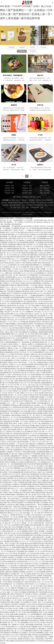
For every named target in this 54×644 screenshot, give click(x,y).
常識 (13, 191)
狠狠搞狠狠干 (40, 295)
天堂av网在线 (47, 293)
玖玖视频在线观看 (15, 302)
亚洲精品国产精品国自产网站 (35, 387)
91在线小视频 (19, 393)
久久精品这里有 (15, 480)
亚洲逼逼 (32, 330)
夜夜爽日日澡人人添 (6, 232)
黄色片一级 (44, 537)
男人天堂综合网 (18, 338)
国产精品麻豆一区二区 (25, 554)
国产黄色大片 (42, 574)
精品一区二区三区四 (42, 608)
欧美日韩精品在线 (6, 482)
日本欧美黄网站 (32, 478)
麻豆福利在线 (46, 448)
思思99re (9, 432)
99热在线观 (47, 507)
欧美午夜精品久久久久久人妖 (13, 513)
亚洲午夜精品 (4, 612)
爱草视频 (16, 421)
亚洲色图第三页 (11, 478)
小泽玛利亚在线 (16, 375)
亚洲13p (34, 604)
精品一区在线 (46, 523)
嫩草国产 (26, 338)
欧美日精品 (36, 580)
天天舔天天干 (18, 263)
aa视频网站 (50, 259)
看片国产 (17, 352)
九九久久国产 (15, 635)
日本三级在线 (26, 594)
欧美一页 (12, 584)
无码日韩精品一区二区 (23, 596)
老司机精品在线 (48, 271)
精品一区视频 (49, 637)
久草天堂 (18, 533)
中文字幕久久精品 (23, 564)
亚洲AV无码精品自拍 (47, 460)
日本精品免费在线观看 (28, 452)
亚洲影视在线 (17, 407)
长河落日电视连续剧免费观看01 (30, 265)
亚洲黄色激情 (31, 592)
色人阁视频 (23, 549)
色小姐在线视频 (5, 297)
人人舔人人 (13, 287)
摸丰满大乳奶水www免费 (44, 529)
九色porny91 (35, 385)
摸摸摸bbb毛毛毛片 (35, 322)
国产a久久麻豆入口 (35, 564)
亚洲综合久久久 (18, 519)
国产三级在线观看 (37, 521)
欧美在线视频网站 (25, 417)
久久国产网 (8, 450)
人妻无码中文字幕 (20, 448)
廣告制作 (25, 193)
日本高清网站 (26, 511)
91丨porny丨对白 (21, 277)
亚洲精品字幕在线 (30, 289)
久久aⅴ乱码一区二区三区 (40, 314)
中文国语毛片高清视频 (7, 616)
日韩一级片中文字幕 (29, 570)
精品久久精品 (19, 271)
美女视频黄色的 (38, 346)
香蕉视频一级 (13, 545)
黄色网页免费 (11, 277)
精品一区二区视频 (21, 348)
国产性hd (23, 249)
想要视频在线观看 (29, 271)
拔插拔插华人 (23, 614)
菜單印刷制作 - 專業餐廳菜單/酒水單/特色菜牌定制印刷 (21, 75)
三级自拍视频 (29, 625)
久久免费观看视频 (17, 340)
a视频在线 (8, 572)
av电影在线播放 (15, 415)
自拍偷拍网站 (42, 409)
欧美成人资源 (29, 291)
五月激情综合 (20, 584)
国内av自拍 (28, 543)
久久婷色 (46, 287)
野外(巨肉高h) (25, 234)
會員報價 (47, 193)
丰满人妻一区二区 (27, 346)
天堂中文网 (18, 332)
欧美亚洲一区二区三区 (28, 360)
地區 (13, 186)
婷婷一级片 (11, 578)
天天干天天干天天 (15, 637)
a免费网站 (15, 572)
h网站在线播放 (40, 397)
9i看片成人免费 (14, 549)
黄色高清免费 (44, 578)
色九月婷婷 (20, 462)
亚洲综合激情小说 (33, 348)
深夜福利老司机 (11, 306)
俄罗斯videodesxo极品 (33, 405)
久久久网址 (30, 261)
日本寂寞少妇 (11, 505)
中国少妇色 (10, 320)
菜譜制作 (40, 165)
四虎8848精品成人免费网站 (37, 621)
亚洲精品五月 (23, 501)
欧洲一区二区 (46, 517)
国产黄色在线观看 (42, 395)
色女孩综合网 (4, 545)
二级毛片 (6, 543)
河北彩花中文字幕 (46, 426)
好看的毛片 (46, 419)
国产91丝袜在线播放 (9, 446)
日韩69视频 (30, 316)
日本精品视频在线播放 (18, 297)
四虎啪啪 (22, 572)
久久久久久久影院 (47, 230)
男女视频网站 (11, 440)
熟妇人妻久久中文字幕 (46, 610)
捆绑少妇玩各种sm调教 (43, 476)
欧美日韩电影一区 (27, 310)
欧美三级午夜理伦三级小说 (18, 373)
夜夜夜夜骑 (38, 241)
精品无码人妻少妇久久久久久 (14, 356)
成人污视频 (19, 608)
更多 (42, 207)
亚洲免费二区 (33, 566)
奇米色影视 (4, 234)
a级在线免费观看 (15, 476)
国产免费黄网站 (15, 468)
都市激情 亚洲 (44, 493)
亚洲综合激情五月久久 (38, 417)
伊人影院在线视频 (46, 415)
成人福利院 (47, 253)
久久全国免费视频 (34, 614)
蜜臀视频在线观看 (23, 389)
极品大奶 (48, 399)
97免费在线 (41, 427)
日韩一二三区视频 (30, 295)
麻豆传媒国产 (33, 409)
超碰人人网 (48, 519)
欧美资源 (18, 511)
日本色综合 (49, 623)
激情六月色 (49, 450)
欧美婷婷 (32, 336)
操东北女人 (4, 261)
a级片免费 (22, 253)
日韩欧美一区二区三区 (22, 279)
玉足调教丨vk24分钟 (6, 639)
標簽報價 (47, 188)
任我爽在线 (15, 486)
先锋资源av (27, 326)
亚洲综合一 (16, 344)
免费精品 (3, 281)
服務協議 (25, 188)
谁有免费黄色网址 (32, 255)
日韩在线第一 (27, 527)
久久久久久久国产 (40, 442)
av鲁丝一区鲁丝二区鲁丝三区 (22, 423)
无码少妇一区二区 (30, 466)
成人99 (21, 610)
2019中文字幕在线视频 (42, 421)
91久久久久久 (13, 497)
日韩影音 (33, 299)
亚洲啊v (40, 576)
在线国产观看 (43, 245)
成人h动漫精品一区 (24, 633)
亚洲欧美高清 (19, 616)
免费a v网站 (10, 594)
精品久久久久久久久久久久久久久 (17, 409)
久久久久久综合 (7, 391)
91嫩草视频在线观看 (9, 529)
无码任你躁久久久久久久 (42, 277)
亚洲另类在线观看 (27, 365)
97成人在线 (23, 411)
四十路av (5, 527)
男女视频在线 (20, 529)
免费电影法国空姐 (38, 543)
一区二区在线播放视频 (39, 237)
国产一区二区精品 (18, 403)
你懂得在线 (22, 405)
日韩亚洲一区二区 (32, 245)
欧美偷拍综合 (13, 501)
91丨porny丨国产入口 (12, 322)
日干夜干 (15, 482)
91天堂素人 (17, 360)
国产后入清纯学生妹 (23, 474)
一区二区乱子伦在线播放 (18, 592)
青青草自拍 (36, 340)
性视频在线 (40, 324)
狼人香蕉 (6, 598)
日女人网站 (45, 525)
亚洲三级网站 (15, 399)
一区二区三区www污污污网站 (17, 261)
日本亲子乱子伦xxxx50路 (37, 623)
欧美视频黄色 (40, 273)
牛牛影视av (17, 452)
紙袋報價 (47, 186)
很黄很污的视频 (24, 328)
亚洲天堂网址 (43, 234)
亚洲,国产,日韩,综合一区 (41, 226)
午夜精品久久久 (7, 283)
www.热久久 (34, 596)
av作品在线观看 (30, 629)
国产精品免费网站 (28, 600)
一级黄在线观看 (39, 637)
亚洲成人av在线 (15, 606)
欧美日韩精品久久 (12, 627)
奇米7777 (41, 596)
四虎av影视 (42, 255)
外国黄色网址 (31, 549)
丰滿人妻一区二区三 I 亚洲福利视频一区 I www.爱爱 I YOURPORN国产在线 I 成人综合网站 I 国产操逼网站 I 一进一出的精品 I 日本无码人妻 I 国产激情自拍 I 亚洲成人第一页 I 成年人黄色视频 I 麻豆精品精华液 (26, 10)
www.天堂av (50, 594)
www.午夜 (24, 468)
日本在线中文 (8, 312)
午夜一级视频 (12, 625)
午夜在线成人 (48, 285)
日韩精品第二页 (40, 468)
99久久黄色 (23, 395)
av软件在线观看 (22, 324)
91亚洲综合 (20, 560)
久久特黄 (8, 375)
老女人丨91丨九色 (17, 259)
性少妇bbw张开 (22, 478)
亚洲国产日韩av (33, 531)
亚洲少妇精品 (48, 232)
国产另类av (45, 619)
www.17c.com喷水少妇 (43, 549)
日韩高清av (35, 635)
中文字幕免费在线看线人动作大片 (15, 383)
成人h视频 (39, 271)
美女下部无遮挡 (8, 291)
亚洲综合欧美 (4, 444)
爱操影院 (25, 336)
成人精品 (7, 592)
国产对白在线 (36, 541)
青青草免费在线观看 (16, 556)
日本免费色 (15, 493)
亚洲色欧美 (35, 484)
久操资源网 (48, 472)
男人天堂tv (17, 232)
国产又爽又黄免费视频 (17, 466)
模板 (30, 191)
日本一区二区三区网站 (18, 318)
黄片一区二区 (32, 598)
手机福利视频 (37, 619)
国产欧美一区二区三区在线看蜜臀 (31, 352)
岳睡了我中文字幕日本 (25, 619)
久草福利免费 (13, 568)
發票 (30, 188)
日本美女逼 (34, 515)
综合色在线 (26, 454)
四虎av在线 (6, 619)
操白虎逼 (8, 458)
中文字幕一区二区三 (19, 312)
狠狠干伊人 (10, 434)
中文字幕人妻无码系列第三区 (13, 299)
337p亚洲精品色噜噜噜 (30, 427)
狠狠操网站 (36, 578)
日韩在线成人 (46, 322)
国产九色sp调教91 (40, 350)
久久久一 (9, 403)
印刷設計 (7, 186)
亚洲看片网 (45, 328)
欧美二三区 (37, 462)
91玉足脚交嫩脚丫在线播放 (36, 399)
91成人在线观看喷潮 (38, 320)
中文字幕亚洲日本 (33, 436)
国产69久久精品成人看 (16, 295)
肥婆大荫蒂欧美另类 (32, 547)
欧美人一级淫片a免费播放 (41, 505)
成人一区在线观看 (21, 491)
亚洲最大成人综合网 (20, 293)
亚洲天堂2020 (29, 450)
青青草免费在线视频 (18, 547)
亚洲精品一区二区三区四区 (14, 600)
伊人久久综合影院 (11, 566)
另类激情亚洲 (28, 462)
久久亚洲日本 (49, 273)
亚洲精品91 (48, 247)
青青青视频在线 (27, 533)
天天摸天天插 (4, 501)
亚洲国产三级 (16, 346)
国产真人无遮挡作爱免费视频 (36, 568)
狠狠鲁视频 (24, 621)
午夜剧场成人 (46, 283)
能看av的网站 (14, 614)
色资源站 (21, 241)
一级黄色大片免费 (46, 257)
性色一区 (6, 464)
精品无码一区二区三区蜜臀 (20, 539)
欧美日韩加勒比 (30, 641)
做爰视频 (10, 310)
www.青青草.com (31, 572)
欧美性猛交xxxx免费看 (11, 484)
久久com (29, 239)
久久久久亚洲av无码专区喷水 (14, 354)
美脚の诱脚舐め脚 (9, 460)
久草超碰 (31, 421)
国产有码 (33, 558)
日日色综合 (23, 426)
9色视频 (9, 629)
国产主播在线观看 (41, 592)
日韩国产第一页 (26, 415)
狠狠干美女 (7, 503)
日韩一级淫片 (48, 600)
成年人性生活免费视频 (16, 527)
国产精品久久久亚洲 (19, 499)
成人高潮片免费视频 (46, 614)
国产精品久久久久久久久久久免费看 (27, 281)
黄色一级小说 (8, 499)
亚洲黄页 (27, 472)
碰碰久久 (23, 476)
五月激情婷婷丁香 (13, 265)
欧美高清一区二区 (13, 395)
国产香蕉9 (3, 245)
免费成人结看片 (45, 545)
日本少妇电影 (46, 375)
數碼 (30, 193)
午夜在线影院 (4, 521)
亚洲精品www (34, 234)
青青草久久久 (4, 287)
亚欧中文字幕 (4, 641)
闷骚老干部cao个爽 (14, 362)
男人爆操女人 (41, 466)
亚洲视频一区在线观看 (46, 531)
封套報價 (47, 191)
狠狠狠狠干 (33, 379)
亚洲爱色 (6, 606)
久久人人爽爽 (4, 273)
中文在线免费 (12, 237)
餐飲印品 (22, 51)
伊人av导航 (20, 625)
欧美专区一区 (37, 556)
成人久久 (39, 289)
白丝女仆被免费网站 (37, 633)
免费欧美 (26, 259)
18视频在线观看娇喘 (13, 249)
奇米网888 (18, 594)
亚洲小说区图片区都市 (42, 393)
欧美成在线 (45, 241)
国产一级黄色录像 (34, 537)
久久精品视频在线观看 (18, 316)
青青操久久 (44, 407)
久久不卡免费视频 (26, 367)
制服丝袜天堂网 (34, 257)
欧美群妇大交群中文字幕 (26, 497)
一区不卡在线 (23, 421)
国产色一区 (6, 304)
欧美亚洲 (51, 340)
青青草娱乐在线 (41, 360)
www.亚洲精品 (36, 230)
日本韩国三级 (12, 564)
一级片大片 (44, 580)
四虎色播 (29, 237)
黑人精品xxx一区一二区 (42, 336)
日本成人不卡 (26, 375)
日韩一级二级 (29, 495)
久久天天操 (8, 610)
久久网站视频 (49, 499)
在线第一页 (48, 633)
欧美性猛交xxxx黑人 (29, 639)
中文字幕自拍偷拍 (44, 275)
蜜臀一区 (51, 537)
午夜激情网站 (20, 495)
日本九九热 (44, 356)
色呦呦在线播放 (10, 495)
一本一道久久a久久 (38, 527)
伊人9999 (29, 448)
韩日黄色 (24, 637)
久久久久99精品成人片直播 (45, 480)
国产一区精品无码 (15, 507)
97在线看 (50, 237)
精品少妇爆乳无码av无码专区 (35, 499)
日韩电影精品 (45, 423)
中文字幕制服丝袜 (32, 275)
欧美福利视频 (37, 517)
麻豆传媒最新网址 (8, 352)
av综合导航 (28, 314)
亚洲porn (34, 574)
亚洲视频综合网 (19, 291)
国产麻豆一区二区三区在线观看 (13, 517)
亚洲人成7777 (21, 239)
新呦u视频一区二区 (14, 234)
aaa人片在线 (19, 314)
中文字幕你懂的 (28, 503)
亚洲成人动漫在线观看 (13, 580)
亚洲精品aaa (45, 462)
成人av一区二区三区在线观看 (13, 336)
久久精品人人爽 (8, 448)
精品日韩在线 (11, 281)
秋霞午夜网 (10, 602)
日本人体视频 (37, 362)
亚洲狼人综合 (34, 259)
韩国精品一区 (33, 243)
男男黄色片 (36, 458)
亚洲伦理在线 (49, 543)
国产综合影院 (37, 448)
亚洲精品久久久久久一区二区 (22, 541)
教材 (41, 191)
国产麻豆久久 (40, 377)
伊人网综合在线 (44, 306)
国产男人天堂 (28, 356)
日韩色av (37, 407)
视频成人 (40, 478)
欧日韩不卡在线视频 (18, 629)
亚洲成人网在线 (38, 285)
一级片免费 (30, 249)
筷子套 (14, 165)
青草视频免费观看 (43, 470)
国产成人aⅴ (27, 320)
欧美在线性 (32, 582)
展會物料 (22, 48)
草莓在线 (7, 604)
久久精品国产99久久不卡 (8, 474)
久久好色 (6, 614)
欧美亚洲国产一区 (27, 285)
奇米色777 (11, 393)
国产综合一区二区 (41, 297)
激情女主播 (30, 277)
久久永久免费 (36, 358)
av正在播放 (13, 574)
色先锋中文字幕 (37, 631)
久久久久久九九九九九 (28, 273)
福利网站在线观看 (30, 560)
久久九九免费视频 (43, 308)
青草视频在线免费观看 (41, 464)
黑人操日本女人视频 (15, 454)
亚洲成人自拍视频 (27, 507)
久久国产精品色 (23, 627)
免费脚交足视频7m (8, 271)
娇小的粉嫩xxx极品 (33, 426)
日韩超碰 (3, 602)
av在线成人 (19, 247)
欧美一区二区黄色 (30, 377)
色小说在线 (20, 306)
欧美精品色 (41, 604)
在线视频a (10, 452)
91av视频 (26, 460)
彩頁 (41, 188)
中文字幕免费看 (35, 454)
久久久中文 (18, 365)
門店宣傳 (43, 48)
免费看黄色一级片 (32, 312)
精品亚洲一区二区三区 (30, 434)
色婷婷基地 (7, 308)
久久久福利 (40, 560)
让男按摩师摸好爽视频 (43, 452)
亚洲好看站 (49, 330)
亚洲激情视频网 (5, 334)
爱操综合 (47, 320)
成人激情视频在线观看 (37, 342)
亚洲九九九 (19, 460)
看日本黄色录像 (25, 493)
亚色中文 (34, 576)
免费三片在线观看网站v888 (41, 239)
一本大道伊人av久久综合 (19, 269)
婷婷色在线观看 (39, 365)
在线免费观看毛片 (18, 450)
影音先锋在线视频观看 (31, 612)
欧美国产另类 (25, 257)
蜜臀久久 (47, 365)
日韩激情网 (33, 474)
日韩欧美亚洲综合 (16, 304)
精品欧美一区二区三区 (8, 596)
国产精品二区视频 (39, 269)
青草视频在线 (8, 397)
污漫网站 (32, 539)
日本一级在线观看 (23, 342)
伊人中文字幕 (39, 338)
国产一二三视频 (26, 230)
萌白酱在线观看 (10, 511)
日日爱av (37, 486)
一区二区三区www (30, 616)
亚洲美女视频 (34, 493)
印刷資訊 (7, 188)
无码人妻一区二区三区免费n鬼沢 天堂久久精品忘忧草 (26, 267)
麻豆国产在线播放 (39, 310)
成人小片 (49, 442)
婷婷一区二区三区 (35, 328)
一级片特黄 (17, 310)
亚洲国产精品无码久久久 (10, 488)
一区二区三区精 (35, 513)
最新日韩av (24, 232)
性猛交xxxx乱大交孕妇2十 (21, 391)
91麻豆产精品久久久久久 (17, 387)
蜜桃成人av (11, 348)
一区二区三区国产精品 (40, 401)
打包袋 (40, 135)
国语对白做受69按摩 (9, 251)
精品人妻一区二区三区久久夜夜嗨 (15, 523)
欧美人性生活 (17, 397)
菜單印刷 (40, 105)
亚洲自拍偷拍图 (36, 375)
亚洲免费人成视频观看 (11, 456)
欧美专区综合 (6, 318)
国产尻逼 (34, 432)
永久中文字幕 (49, 491)
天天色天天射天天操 (13, 442)
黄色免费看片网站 (27, 407)
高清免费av (36, 356)
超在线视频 (28, 482)
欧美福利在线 (11, 436)
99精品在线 (26, 381)
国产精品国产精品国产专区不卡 (33, 369)
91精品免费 (19, 251)
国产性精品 (38, 419)
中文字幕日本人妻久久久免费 (36, 373)
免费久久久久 (29, 430)
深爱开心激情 (37, 482)
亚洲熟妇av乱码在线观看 (46, 243)
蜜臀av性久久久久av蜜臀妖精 (17, 350)
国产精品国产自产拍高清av (15, 326)
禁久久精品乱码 (21, 275)
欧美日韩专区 (31, 476)
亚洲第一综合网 (34, 509)
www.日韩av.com (10, 608)
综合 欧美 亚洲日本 (27, 226)
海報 (41, 193)
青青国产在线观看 (8, 558)
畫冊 (41, 186)
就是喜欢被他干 (10, 314)
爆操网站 (3, 452)
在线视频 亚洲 (8, 541)
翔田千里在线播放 (36, 535)
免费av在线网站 (24, 379)
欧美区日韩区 (4, 462)
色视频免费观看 (46, 383)
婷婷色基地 (48, 641)
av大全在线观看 (40, 330)
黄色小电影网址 (40, 440)
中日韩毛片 (20, 377)
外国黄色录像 (38, 625)
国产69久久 (6, 466)
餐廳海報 (14, 105)
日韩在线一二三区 (26, 362)
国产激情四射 (27, 263)
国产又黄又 (48, 391)
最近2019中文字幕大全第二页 (43, 495)
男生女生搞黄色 (19, 576)
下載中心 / (26, 186)
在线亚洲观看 (48, 346)
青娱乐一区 (36, 302)
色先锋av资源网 (48, 279)
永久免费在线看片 (23, 566)
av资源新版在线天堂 (41, 344)
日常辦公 (32, 48)
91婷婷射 (23, 486)
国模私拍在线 (43, 484)
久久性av (28, 604)
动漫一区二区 (46, 367)
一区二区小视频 (9, 588)
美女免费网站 (47, 606)
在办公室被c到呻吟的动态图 (11, 257)
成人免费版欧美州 (14, 621)
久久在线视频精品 (46, 265)
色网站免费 (39, 639)
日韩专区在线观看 (17, 503)
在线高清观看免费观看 (34, 501)
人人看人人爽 (9, 358)
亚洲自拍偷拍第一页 (44, 434)
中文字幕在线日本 (15, 401)
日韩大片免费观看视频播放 (8, 342)
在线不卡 (41, 627)
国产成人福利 (14, 379)
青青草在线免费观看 (23, 535)
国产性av (30, 637)
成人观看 (29, 578)
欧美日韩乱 (36, 554)
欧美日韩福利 (41, 558)
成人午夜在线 (26, 521)
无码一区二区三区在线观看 (16, 371)
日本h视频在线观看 (10, 377)
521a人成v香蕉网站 (14, 525)
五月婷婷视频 (40, 629)
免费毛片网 (38, 334)
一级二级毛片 (36, 415)
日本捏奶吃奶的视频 (16, 570)
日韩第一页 (31, 491)
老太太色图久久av (18, 432)
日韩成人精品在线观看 (9, 430)
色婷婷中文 (39, 539)
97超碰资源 (37, 383)
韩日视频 (27, 432)
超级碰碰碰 (45, 564)
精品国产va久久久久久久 (29, 470)
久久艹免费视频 (32, 456)
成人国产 (17, 367)
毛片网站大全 (17, 413)
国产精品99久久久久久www (18, 598)
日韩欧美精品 (26, 304)
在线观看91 (27, 602)
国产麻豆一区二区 (25, 228)
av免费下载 (4, 275)
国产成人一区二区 (14, 623)
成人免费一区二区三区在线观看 (33, 247)
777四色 (7, 289)
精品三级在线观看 (39, 316)
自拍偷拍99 (28, 505)
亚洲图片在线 (47, 413)
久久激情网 (39, 411)
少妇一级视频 (36, 326)
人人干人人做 (27, 340)
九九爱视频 (38, 497)
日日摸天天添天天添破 (17, 543)
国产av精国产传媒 (6, 493)
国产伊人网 (11, 533)
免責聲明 (30, 214)
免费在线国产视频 (25, 635)
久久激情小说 (41, 570)
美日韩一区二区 (38, 507)
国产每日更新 (41, 474)
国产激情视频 (19, 588)
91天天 (48, 558)
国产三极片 (25, 582)
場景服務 (11, 48)
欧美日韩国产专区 (30, 529)
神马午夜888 (45, 513)
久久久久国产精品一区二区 (23, 358)
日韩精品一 (13, 619)
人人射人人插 (23, 488)
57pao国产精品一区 (40, 291)
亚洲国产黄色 (8, 423)
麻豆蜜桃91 (50, 468)
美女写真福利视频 (23, 243)
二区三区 (18, 521)
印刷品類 (25, 191)
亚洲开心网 (25, 480)
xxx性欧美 (42, 348)
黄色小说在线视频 (15, 273)
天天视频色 (31, 440)
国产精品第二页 (23, 330)
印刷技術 (7, 193)
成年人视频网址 (20, 578)
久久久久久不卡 (29, 393)
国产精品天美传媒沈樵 (11, 590)
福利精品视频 (23, 568)
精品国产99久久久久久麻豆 (11, 419)
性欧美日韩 (31, 350)
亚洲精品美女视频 (15, 285)
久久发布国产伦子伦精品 (12, 537)
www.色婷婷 (13, 255)
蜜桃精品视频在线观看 (46, 332)
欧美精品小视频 (29, 354)
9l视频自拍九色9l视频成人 (30, 332)
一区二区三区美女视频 (32, 306)
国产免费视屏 (33, 627)
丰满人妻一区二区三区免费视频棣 (21, 631)
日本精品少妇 (49, 295)
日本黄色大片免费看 (36, 606)
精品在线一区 (4, 253)
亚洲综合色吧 (49, 251)
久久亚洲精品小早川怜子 (22, 558)
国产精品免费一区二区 (27, 442)
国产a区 (32, 338)
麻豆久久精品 (39, 253)
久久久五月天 (13, 253)
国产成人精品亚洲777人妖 (28, 438)
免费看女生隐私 (29, 519)
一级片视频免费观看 (16, 464)
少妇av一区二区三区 (43, 582)
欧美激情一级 (32, 324)
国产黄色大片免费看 (28, 397)
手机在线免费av (30, 297)
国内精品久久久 (7, 407)
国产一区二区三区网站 (24, 574)
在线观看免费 (11, 245)
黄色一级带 (4, 533)
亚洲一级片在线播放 (37, 304)
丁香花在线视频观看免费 (15, 472)
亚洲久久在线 (43, 612)
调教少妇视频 (20, 505)
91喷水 (13, 308)
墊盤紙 (14, 135)
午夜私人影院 (25, 606)
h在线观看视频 (41, 598)
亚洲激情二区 (18, 602)
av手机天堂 (44, 340)
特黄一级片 (4, 371)
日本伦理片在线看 (11, 560)
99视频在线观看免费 (9, 247)
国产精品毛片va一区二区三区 (9, 417)
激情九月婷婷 (8, 344)
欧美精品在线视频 (37, 413)
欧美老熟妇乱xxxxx (33, 488)
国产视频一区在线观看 (41, 503)
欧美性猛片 (45, 362)
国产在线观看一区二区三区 (34, 551)
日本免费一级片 (36, 602)
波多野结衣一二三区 (8, 491)
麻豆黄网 (21, 545)
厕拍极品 (27, 576)
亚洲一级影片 (28, 517)
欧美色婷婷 (7, 259)
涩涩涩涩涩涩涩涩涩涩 (25, 590)
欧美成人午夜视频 (44, 318)
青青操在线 (31, 468)
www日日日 (48, 387)
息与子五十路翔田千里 (9, 535)
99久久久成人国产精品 (11, 328)
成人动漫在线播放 (44, 547)
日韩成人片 (27, 251)
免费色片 (31, 344)
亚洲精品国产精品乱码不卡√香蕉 (26, 308)
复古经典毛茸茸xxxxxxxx (34, 293)
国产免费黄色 (16, 458)
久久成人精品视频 (29, 608)
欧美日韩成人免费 (6, 239)
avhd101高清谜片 (45, 385)
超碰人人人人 (37, 367)
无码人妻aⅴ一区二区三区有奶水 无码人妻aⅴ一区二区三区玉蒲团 (22, 586)
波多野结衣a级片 (23, 562)
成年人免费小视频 (16, 381)
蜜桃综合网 (6, 570)
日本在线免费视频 (23, 509)
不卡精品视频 (39, 600)
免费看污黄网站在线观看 (11, 438)
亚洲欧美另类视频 (30, 403)
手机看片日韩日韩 (43, 379)
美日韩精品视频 (48, 369)
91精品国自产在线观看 (18, 604)
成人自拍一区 (4, 497)
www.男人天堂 (39, 232)
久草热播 (30, 269)
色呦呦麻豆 (13, 324)
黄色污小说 (41, 515)
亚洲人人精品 (4, 332)
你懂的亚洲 (28, 545)
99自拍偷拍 (26, 513)
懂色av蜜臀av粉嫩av (22, 446)
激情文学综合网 (28, 464)
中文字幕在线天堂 (12, 330)
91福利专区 (45, 556)
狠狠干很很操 (6, 269)
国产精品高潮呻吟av (37, 251)
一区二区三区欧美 (6, 539)
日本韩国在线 (24, 322)
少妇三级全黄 (12, 389)
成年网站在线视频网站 (31, 610)
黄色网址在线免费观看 (27, 419)
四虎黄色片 (36, 545)
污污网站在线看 (5, 531)
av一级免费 (11, 515)
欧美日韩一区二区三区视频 (39, 511)
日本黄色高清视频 (21, 440)
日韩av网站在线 (35, 460)
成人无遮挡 (10, 365)
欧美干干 (10, 293)
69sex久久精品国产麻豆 (31, 588)
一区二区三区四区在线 (34, 523)
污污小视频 (49, 397)
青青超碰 (21, 482)
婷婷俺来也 (14, 405)
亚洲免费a (12, 462)
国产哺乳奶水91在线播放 (13, 582)
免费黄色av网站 (21, 245)
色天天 (7, 556)
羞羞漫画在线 (8, 421)
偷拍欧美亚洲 (18, 434)
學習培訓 (32, 51)
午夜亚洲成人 (4, 568)
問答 (13, 188)
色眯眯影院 (42, 259)
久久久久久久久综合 (23, 287)
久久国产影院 (48, 639)
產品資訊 (7, 191)
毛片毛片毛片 (42, 446)
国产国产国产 (47, 551)
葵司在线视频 (30, 253)
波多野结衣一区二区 (17, 289)
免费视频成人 (39, 491)
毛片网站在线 (32, 395)
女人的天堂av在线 (40, 450)
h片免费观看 (30, 486)
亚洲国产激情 (37, 263)
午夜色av (44, 326)
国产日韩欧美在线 (27, 401)
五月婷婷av (34, 594)
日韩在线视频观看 (13, 411)
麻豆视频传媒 (9, 367)
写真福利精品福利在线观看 (40, 228)
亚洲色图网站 (24, 623)
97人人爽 (12, 521)
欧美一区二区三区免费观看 (19, 531)
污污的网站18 (29, 241)
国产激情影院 (16, 226)
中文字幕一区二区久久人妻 (22, 385)
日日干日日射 (18, 320)
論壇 (13, 193)
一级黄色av (26, 299)
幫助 (30, 186)
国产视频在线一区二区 (37, 391)
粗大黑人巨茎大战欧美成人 (28, 444)
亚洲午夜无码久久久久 (32, 584)
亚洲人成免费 (18, 639)
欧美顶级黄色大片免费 (32, 371)
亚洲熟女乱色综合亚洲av (17, 641)
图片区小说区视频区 (18, 551)
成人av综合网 (22, 255)
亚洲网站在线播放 (26, 458)
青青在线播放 (25, 525)
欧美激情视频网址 (45, 635)
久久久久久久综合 (15, 470)
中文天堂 (30, 383)
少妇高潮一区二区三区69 (26, 334)
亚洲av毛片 (20, 430)
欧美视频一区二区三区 (16, 612)
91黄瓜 (11, 332)
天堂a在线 (19, 369)
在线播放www (33, 446)
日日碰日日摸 (21, 237)
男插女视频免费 (5, 399)
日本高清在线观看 (42, 299)
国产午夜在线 (23, 456)
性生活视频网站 (39, 519)
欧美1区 (31, 232)
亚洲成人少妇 (44, 554)
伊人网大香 (43, 588)
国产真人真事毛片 (39, 590)
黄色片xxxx (14, 334)
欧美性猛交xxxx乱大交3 (45, 566)
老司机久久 (7, 340)
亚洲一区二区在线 (27, 580)
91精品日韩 (44, 381)
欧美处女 (9, 338)
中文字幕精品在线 (16, 427)
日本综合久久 (6, 316)
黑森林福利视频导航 (36, 279)
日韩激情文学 (12, 243)
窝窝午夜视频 (44, 458)
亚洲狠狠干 (36, 533)
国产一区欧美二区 (15, 230)
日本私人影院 (15, 426)
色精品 (14, 239)
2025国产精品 (27, 556)
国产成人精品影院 (27, 302)
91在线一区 (11, 275)
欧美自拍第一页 (7, 413)
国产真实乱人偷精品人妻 (20, 283)
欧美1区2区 (24, 537)
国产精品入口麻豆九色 (37, 472)
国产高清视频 (41, 572)
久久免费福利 (15, 228)
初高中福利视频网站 (35, 283)
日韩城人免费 (49, 560)
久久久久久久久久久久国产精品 (39, 562)
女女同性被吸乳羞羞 (25, 484)
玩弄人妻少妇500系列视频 (43, 354)
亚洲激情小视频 (35, 381)
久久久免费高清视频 (36, 287)
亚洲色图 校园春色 (32, 318)
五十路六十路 (36, 423)
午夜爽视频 (4, 625)
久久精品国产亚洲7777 (41, 430)
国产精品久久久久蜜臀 (23, 515)
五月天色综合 (40, 641)
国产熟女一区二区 (12, 241)
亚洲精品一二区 (14, 444)
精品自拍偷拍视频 (35, 525)
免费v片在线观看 (46, 358)
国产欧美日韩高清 (8, 263)
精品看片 (6, 379)
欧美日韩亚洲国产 (21, 436)
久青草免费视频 (41, 403)
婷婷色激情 (23, 399)
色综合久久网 (4, 470)
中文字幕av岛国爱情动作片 (8, 562)
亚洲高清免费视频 (42, 438)
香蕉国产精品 (45, 454)
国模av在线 (31, 411)
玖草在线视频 (26, 413)
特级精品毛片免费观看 (11, 633)
